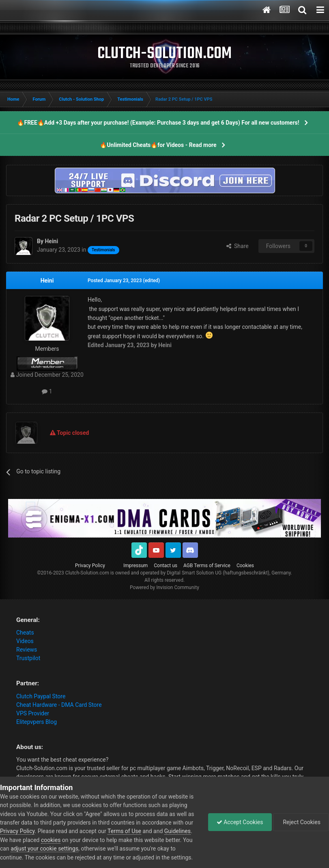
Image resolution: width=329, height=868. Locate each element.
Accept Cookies (240, 822)
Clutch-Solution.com (87, 573)
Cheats (25, 633)
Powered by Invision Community (164, 587)
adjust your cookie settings (44, 849)
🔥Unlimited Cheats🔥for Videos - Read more (158, 145)
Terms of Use (124, 831)
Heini (47, 281)
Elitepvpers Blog (37, 722)
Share (238, 246)
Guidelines (177, 831)
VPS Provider (33, 713)
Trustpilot (28, 658)
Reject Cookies (301, 822)
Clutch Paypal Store (41, 696)
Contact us (166, 566)
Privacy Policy (90, 566)
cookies (51, 840)
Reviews (27, 650)
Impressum (135, 566)
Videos (25, 641)
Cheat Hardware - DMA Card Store (59, 705)
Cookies (245, 566)
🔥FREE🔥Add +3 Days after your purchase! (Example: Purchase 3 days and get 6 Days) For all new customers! (158, 123)
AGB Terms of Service (207, 566)
